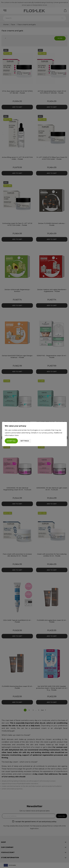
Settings (25, 441)
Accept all (11, 441)
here (17, 435)
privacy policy (48, 433)
